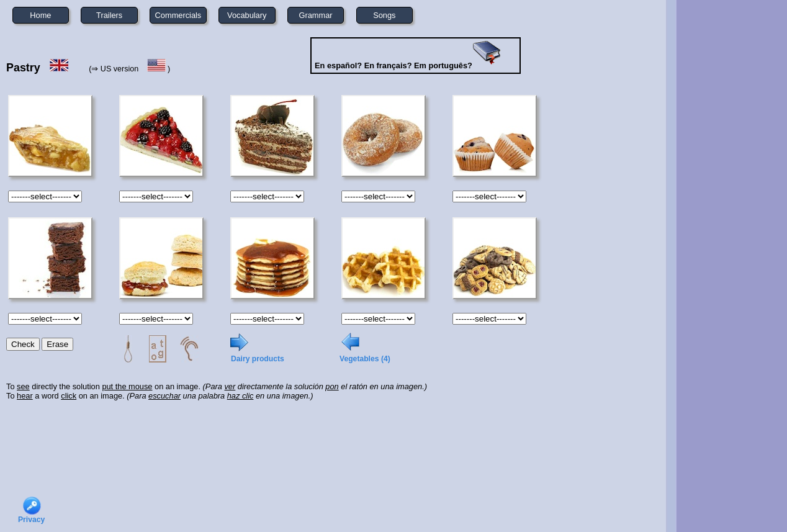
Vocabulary (247, 15)
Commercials (178, 15)
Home (40, 15)
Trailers (109, 15)
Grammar (316, 15)
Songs (384, 15)
